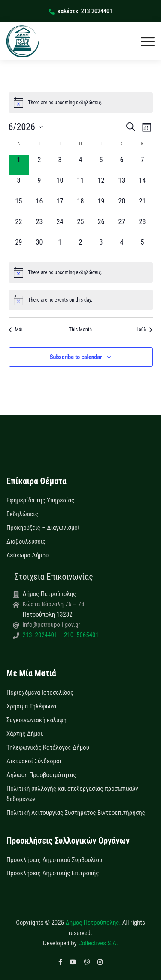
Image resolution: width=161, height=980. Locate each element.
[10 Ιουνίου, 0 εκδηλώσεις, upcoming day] (60, 186)
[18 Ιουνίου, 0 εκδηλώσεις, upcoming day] (81, 206)
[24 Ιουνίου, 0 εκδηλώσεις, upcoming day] (60, 227)
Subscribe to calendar (76, 357)
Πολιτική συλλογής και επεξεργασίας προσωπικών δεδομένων (72, 794)
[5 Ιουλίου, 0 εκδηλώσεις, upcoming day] (143, 248)
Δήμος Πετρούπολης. (93, 923)
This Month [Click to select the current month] (80, 330)
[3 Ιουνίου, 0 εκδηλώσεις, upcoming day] (60, 165)
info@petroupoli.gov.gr (52, 625)
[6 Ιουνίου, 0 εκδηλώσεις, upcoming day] (122, 165)
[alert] (81, 103)
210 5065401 (80, 635)
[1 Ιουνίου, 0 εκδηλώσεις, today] (19, 165)
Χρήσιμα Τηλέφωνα (31, 706)
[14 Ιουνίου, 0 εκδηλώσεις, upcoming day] (143, 186)
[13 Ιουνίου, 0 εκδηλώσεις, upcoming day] (122, 186)
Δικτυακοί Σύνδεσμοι (34, 761)
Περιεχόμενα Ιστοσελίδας (40, 693)
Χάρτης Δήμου (25, 734)
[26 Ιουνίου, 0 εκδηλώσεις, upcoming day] (101, 227)
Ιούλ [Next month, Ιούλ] (145, 330)
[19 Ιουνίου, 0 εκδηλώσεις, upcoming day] (101, 206)
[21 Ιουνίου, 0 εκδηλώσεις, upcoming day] (143, 206)
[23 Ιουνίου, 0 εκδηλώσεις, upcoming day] (39, 227)
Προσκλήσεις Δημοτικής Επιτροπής (53, 873)
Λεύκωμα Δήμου (27, 555)
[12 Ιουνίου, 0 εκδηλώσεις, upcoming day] (101, 186)
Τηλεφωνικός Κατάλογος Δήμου (48, 747)
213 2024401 (41, 635)
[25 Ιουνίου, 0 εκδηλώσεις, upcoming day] (81, 227)
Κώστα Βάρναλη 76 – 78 (54, 604)
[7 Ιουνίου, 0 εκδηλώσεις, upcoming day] (143, 165)
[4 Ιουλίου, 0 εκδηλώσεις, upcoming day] (122, 248)
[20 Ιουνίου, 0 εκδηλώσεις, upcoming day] (122, 206)
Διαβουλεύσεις (26, 541)
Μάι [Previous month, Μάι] (16, 330)
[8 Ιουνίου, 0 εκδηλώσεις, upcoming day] (19, 186)
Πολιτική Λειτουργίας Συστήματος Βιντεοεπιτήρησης (76, 813)
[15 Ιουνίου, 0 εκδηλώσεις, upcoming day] (19, 206)
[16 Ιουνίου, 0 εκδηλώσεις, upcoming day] (39, 206)
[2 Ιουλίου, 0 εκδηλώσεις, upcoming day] (81, 248)
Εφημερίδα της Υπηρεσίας (40, 500)
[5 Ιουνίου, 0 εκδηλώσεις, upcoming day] (101, 165)
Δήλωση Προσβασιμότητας (41, 775)
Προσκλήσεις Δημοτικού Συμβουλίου (54, 860)
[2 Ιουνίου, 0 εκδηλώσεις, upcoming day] (39, 165)
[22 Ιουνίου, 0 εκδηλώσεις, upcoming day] (19, 227)
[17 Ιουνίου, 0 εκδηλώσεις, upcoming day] (60, 206)
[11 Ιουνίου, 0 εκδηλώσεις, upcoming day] (81, 186)
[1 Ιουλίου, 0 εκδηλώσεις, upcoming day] (60, 248)
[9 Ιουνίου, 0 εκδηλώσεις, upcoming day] (39, 186)
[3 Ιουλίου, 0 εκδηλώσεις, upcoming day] (101, 248)
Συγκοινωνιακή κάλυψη (36, 720)
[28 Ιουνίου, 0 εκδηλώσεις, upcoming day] (143, 227)
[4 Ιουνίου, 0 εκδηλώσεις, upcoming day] (81, 165)
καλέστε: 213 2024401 (80, 11)
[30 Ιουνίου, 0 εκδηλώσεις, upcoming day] (39, 248)
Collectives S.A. (98, 943)
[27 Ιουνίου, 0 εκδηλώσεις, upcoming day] (122, 227)
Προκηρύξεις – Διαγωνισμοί (43, 528)
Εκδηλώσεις (22, 514)
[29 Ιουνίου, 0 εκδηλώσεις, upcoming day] (19, 248)
